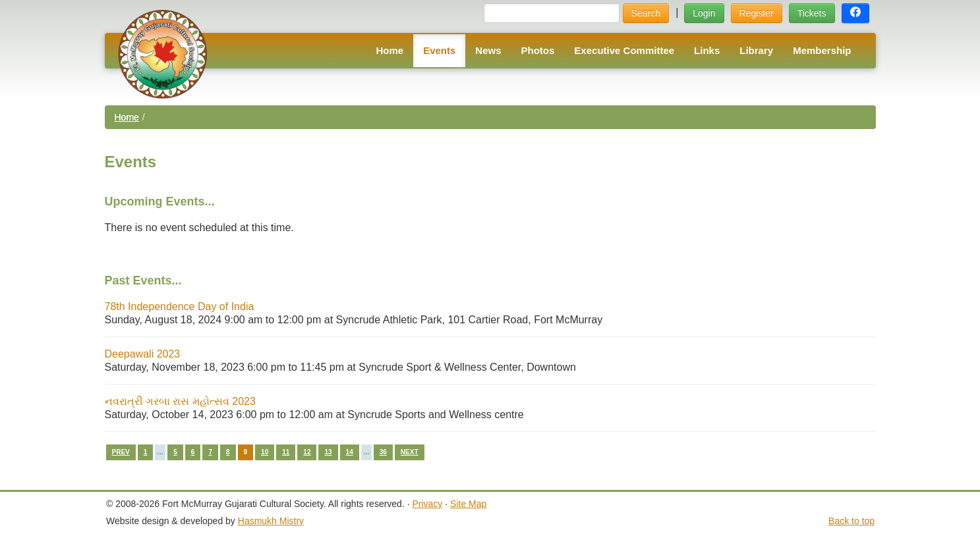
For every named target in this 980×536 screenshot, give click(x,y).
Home (389, 50)
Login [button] (704, 13)
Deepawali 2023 (143, 354)
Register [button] (757, 13)
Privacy (427, 504)
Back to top (851, 521)
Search (646, 13)
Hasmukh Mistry (271, 521)
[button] (855, 13)
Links (707, 50)
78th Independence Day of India (180, 307)
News (488, 50)
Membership (822, 50)
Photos (538, 50)
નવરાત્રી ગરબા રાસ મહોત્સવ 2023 (180, 401)
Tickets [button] (812, 13)
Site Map (468, 504)
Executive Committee (624, 50)
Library (756, 50)
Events (439, 50)
